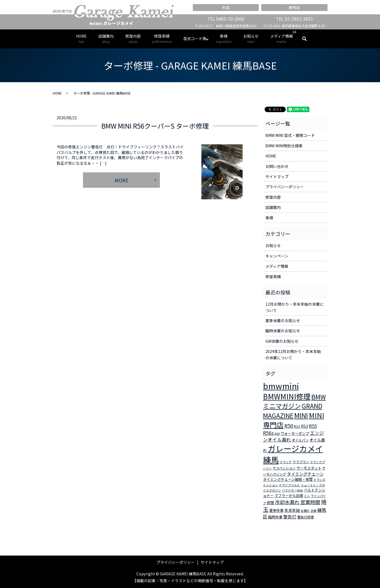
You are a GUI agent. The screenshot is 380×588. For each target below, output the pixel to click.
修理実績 (162, 39)
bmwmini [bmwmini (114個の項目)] (281, 386)
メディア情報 (281, 39)
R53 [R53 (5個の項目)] (304, 426)
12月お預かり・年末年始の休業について (295, 307)
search (307, 39)
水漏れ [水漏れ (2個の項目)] (305, 511)
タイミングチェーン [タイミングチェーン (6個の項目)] (305, 474)
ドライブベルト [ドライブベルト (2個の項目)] (289, 485)
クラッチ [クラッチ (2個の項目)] (286, 462)
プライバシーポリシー (285, 187)
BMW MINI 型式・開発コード (290, 135)
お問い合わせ (277, 166)
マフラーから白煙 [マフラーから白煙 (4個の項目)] (289, 495)
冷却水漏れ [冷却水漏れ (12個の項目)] (287, 502)
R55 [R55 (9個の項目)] (313, 426)
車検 (224, 39)
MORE (122, 180)
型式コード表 (195, 38)
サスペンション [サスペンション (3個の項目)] (284, 468)
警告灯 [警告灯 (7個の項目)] (290, 517)
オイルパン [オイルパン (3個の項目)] (300, 440)
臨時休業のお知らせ (283, 331)
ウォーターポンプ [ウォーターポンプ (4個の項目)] (295, 433)
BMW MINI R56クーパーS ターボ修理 (155, 126)
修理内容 (133, 39)
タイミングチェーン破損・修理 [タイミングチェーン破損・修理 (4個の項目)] (288, 479)
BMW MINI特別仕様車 (284, 146)
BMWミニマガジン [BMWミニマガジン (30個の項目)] (294, 401)
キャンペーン (277, 256)
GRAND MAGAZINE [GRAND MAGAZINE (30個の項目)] (293, 411)
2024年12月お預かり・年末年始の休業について (293, 354)
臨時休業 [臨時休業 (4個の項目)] (275, 517)
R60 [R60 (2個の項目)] (277, 434)
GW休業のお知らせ (282, 341)
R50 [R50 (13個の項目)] (289, 425)
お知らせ (251, 39)
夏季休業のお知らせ (283, 321)
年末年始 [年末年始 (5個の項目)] (292, 510)
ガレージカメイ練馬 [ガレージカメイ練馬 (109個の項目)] (293, 454)
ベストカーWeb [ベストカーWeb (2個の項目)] (292, 490)
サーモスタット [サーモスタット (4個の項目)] (309, 468)
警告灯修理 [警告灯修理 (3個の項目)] (306, 517)
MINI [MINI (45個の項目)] (301, 415)
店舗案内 (106, 39)
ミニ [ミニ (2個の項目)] (307, 496)
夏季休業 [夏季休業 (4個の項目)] (276, 510)
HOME (81, 39)
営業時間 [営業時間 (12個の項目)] (310, 502)
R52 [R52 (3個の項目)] (297, 426)
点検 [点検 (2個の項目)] (314, 511)
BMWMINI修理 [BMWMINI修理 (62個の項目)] (287, 396)
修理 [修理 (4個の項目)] (270, 503)
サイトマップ (277, 176)
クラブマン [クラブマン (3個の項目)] (301, 462)
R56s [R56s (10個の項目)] (268, 433)
